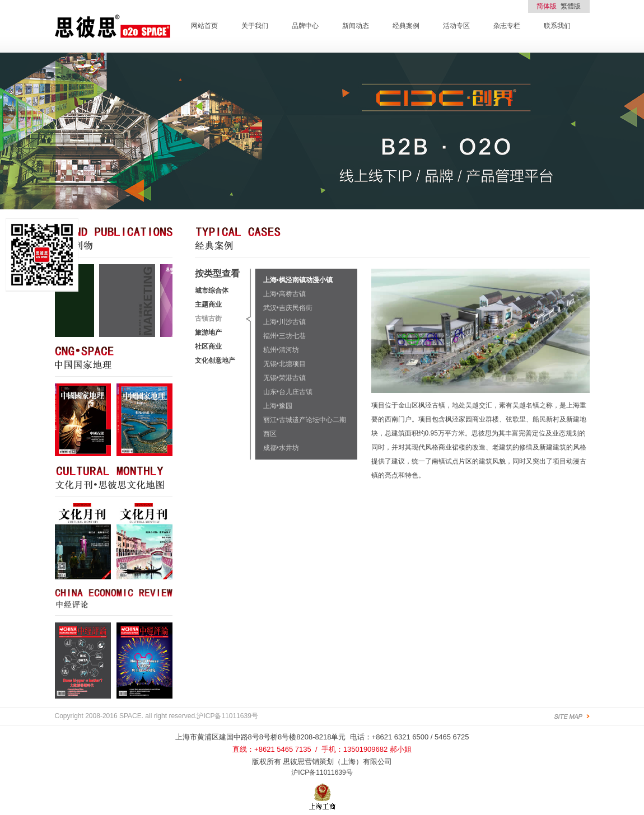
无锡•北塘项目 (284, 364)
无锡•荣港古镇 (284, 378)
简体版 (547, 6)
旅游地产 (208, 332)
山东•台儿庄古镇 (288, 392)
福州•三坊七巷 (284, 336)
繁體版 (571, 6)
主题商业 (208, 305)
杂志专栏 (507, 26)
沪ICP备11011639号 (322, 772)
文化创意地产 (215, 360)
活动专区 (456, 26)
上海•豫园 (278, 406)
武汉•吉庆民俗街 (288, 308)
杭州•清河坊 (281, 350)
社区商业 (208, 346)
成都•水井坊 (281, 448)
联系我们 (557, 26)
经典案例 (406, 26)
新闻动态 (356, 26)
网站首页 (204, 26)
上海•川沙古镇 (284, 322)
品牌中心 (305, 26)
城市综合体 (212, 291)
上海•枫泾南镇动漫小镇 (298, 280)
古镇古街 (208, 318)
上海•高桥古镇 (284, 294)
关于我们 (255, 26)
